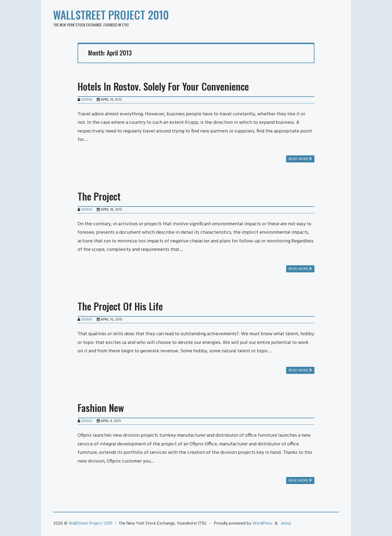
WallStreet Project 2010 (111, 15)
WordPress (262, 523)
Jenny (286, 523)
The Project (99, 196)
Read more (300, 159)
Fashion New (101, 407)
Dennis (87, 100)
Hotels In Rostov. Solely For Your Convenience (163, 86)
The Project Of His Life (120, 306)
